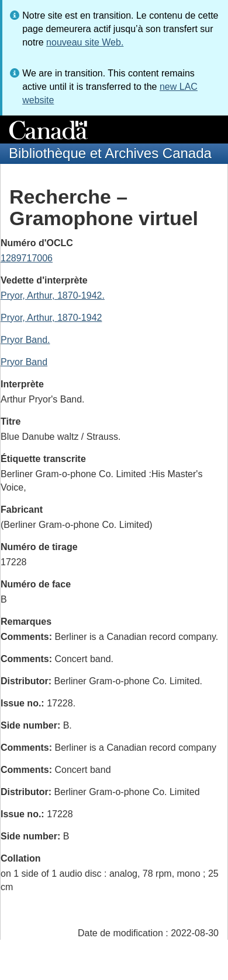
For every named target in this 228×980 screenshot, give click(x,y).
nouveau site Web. (85, 42)
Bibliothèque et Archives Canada (110, 153)
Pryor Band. (25, 340)
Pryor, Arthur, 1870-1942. (53, 295)
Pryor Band (24, 362)
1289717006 (27, 258)
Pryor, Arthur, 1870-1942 (51, 318)
